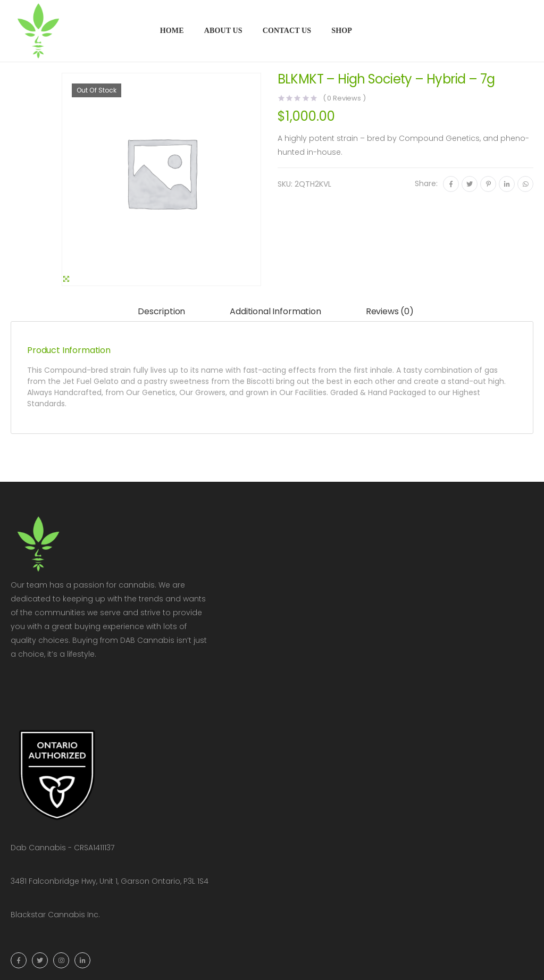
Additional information (275, 311)
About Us (223, 31)
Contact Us (287, 31)
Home (172, 31)
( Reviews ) (344, 98)
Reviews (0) (390, 311)
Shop (342, 31)
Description (161, 311)
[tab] (161, 312)
